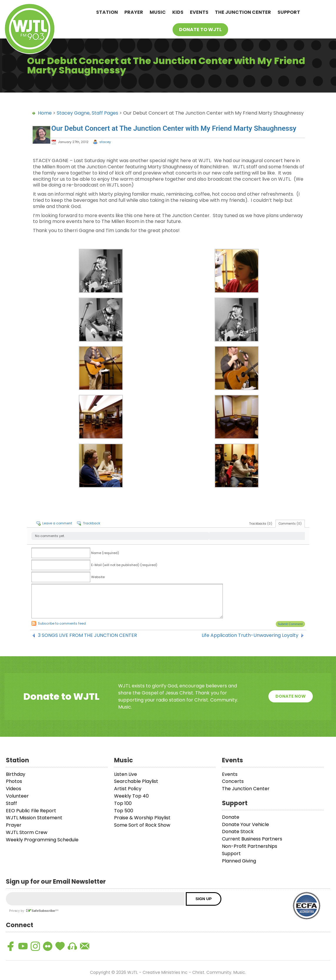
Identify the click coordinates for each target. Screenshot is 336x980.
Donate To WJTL (200, 30)
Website (98, 577)
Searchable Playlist (136, 781)
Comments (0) (290, 524)
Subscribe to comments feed (62, 623)
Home (45, 113)
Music (158, 12)
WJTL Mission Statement (34, 818)
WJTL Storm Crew (27, 832)
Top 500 (124, 811)
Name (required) (105, 553)
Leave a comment (57, 523)
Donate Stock (238, 832)
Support (289, 12)
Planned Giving (239, 861)
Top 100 (123, 803)
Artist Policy (128, 789)
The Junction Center (243, 12)
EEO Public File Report (31, 811)
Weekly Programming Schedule (42, 840)
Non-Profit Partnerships (250, 846)
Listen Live (126, 774)
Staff (11, 803)
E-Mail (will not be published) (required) (124, 565)
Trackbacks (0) (261, 524)
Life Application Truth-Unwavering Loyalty (250, 635)
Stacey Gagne (73, 113)
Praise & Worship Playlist (142, 818)
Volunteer (17, 796)
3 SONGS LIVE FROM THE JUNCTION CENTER (87, 635)
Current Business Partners (252, 839)
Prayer (134, 12)
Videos (14, 789)
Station (107, 12)
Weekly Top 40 (131, 796)
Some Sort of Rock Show (142, 825)
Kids (178, 12)
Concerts (233, 781)
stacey (105, 142)
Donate (231, 817)
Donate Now (291, 696)
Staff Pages (105, 113)
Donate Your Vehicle (245, 824)
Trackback (92, 523)
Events (199, 12)
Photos (14, 781)
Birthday (16, 774)
